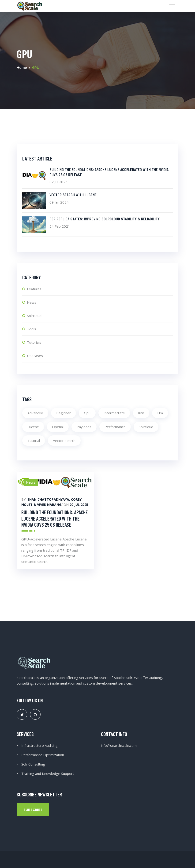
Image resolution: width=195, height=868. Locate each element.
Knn (141, 413)
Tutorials (34, 342)
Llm (160, 413)
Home (22, 67)
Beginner (64, 413)
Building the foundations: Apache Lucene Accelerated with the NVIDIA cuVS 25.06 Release (54, 518)
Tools (32, 329)
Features (34, 289)
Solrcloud (34, 316)
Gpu (87, 413)
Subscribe (33, 810)
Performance (115, 427)
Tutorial (34, 441)
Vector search (64, 441)
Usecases (35, 356)
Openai (58, 427)
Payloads (84, 427)
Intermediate (114, 413)
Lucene (33, 427)
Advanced (35, 413)
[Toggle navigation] (172, 6)
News (32, 302)
